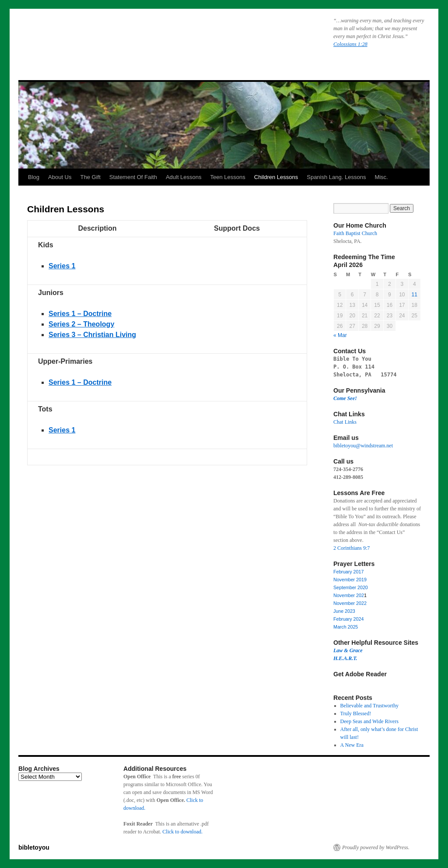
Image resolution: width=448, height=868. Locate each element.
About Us (60, 177)
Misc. (381, 177)
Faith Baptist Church (355, 233)
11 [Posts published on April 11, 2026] (415, 295)
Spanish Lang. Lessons (336, 177)
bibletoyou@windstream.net (363, 446)
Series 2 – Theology (81, 324)
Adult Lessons (184, 177)
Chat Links (345, 422)
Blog (34, 177)
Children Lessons (276, 177)
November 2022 (350, 603)
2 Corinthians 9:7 (352, 548)
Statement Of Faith (133, 177)
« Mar (340, 335)
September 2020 (351, 587)
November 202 (349, 595)
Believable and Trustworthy (369, 706)
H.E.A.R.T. (345, 658)
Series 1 (62, 430)
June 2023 (344, 611)
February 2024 (348, 619)
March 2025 (346, 627)
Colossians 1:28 (350, 44)
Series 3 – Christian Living (92, 335)
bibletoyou (129, 37)
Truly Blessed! (356, 713)
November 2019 (350, 580)
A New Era (352, 745)
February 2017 (348, 572)
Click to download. (182, 832)
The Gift (91, 177)
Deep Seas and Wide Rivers (369, 721)
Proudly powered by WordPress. (376, 847)
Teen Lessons (228, 177)
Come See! (345, 398)
